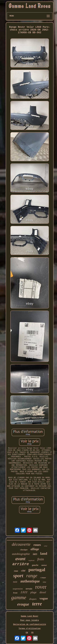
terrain (29, 589)
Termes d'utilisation (29, 629)
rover (41, 587)
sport (18, 576)
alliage (35, 549)
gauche (35, 565)
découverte (21, 544)
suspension (18, 589)
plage (33, 592)
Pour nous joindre (29, 620)
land (44, 553)
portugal (37, 570)
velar (46, 546)
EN (27, 633)
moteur (44, 565)
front (15, 593)
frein (41, 559)
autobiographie (21, 554)
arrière (21, 564)
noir (15, 582)
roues (37, 545)
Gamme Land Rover (30, 616)
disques (33, 599)
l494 (44, 582)
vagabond (31, 560)
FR (32, 633)
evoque (23, 604)
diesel (43, 592)
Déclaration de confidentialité (29, 624)
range (32, 576)
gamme (19, 597)
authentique (30, 581)
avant (20, 559)
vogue (44, 598)
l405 (35, 554)
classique (24, 550)
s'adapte (43, 578)
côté (23, 571)
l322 (24, 592)
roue (16, 571)
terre (37, 604)
